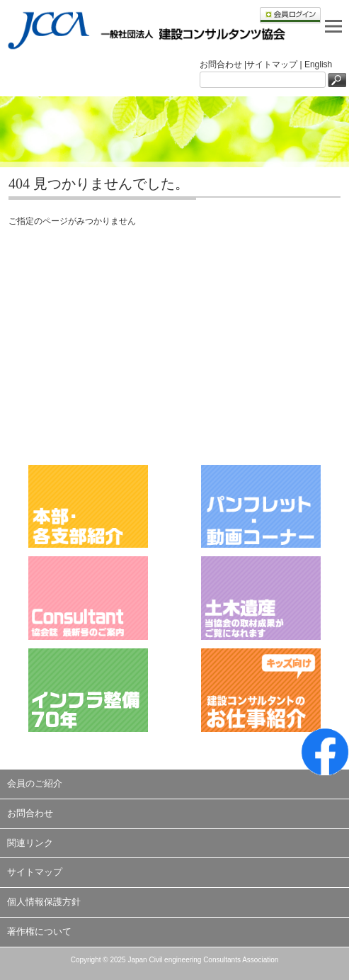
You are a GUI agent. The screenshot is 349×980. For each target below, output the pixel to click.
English (318, 64)
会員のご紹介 (35, 783)
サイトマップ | (275, 64)
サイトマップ (35, 872)
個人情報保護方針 (44, 902)
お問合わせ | (223, 64)
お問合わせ (30, 813)
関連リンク (30, 843)
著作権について (39, 931)
